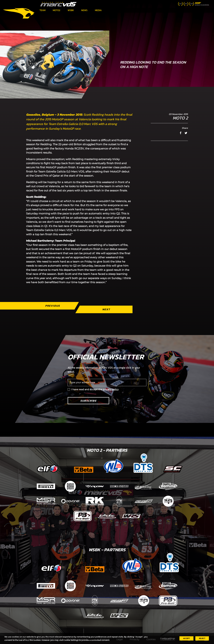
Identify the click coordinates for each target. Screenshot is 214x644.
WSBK (71, 10)
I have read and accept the (95, 389)
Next (106, 309)
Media (98, 10)
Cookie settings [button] (168, 638)
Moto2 (56, 10)
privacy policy (111, 389)
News (84, 10)
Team (42, 10)
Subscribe (88, 401)
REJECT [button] (202, 638)
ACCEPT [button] (186, 638)
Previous (53, 306)
